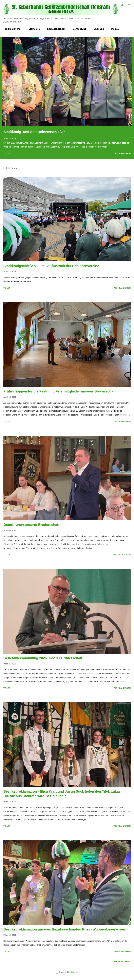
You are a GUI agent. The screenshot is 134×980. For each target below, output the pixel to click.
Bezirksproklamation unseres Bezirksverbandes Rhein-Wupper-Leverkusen (64, 929)
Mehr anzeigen (122, 153)
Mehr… (115, 29)
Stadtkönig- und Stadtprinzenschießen (35, 132)
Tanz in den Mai (12, 29)
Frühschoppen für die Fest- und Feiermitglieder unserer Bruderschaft (59, 391)
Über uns (99, 29)
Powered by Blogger (67, 972)
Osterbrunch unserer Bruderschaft (31, 525)
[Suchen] (122, 5)
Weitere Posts (122, 962)
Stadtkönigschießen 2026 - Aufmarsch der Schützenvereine (51, 266)
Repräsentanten (56, 29)
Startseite (34, 29)
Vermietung (80, 29)
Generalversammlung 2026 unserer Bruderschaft (43, 658)
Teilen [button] (7, 153)
